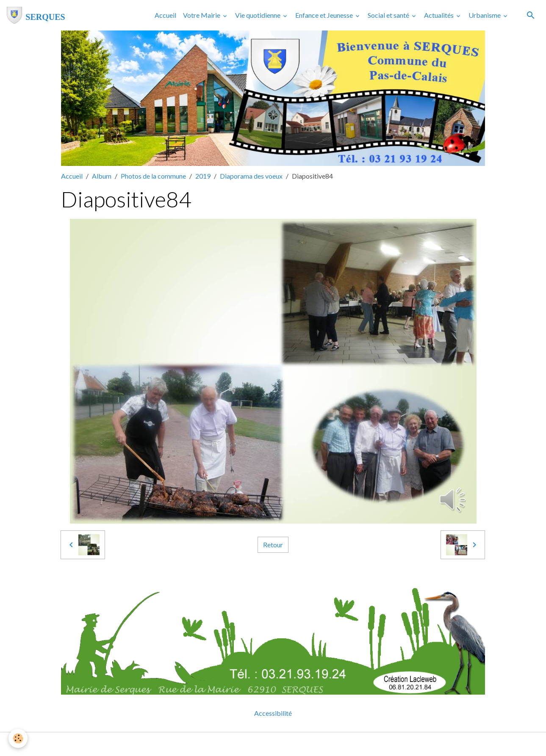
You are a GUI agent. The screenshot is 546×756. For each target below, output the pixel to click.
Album (102, 176)
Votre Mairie (202, 15)
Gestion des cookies (302, 744)
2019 (203, 176)
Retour (273, 545)
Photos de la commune (153, 176)
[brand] (36, 15)
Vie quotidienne (258, 15)
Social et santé (389, 15)
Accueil (165, 15)
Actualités (439, 15)
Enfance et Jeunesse (325, 15)
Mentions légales (240, 744)
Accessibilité (273, 713)
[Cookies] (18, 738)
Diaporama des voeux (251, 176)
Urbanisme (485, 15)
